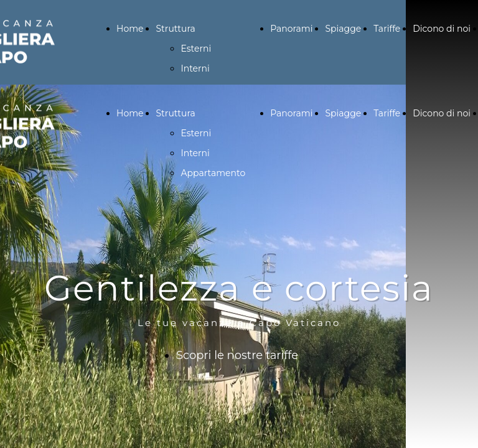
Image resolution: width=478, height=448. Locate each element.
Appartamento (213, 173)
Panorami (291, 29)
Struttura (175, 29)
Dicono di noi (442, 29)
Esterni (196, 49)
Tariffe (387, 29)
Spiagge (343, 29)
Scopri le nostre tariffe (237, 355)
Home (130, 29)
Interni (195, 68)
